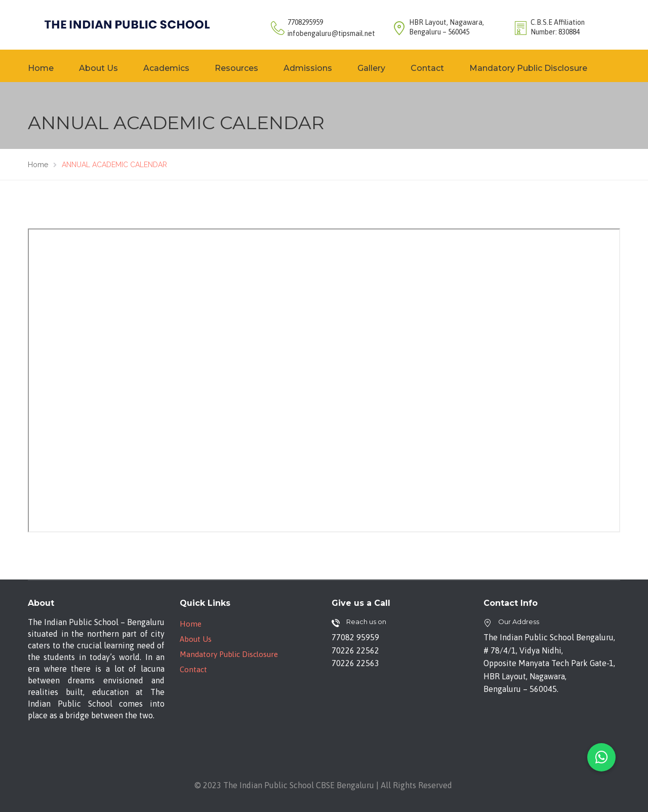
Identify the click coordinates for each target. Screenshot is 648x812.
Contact (427, 68)
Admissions (308, 68)
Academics (166, 68)
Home (41, 68)
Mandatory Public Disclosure (528, 68)
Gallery (371, 68)
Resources (236, 68)
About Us (98, 68)
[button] (601, 757)
